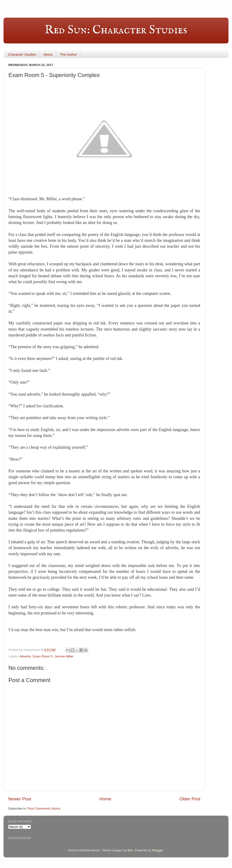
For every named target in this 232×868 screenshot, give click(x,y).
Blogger (158, 850)
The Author (68, 54)
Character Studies (22, 54)
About (48, 54)
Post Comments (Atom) (44, 808)
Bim (130, 850)
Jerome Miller (64, 656)
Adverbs (25, 656)
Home (105, 799)
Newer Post (20, 799)
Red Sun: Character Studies (116, 30)
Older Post (190, 799)
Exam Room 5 (43, 656)
